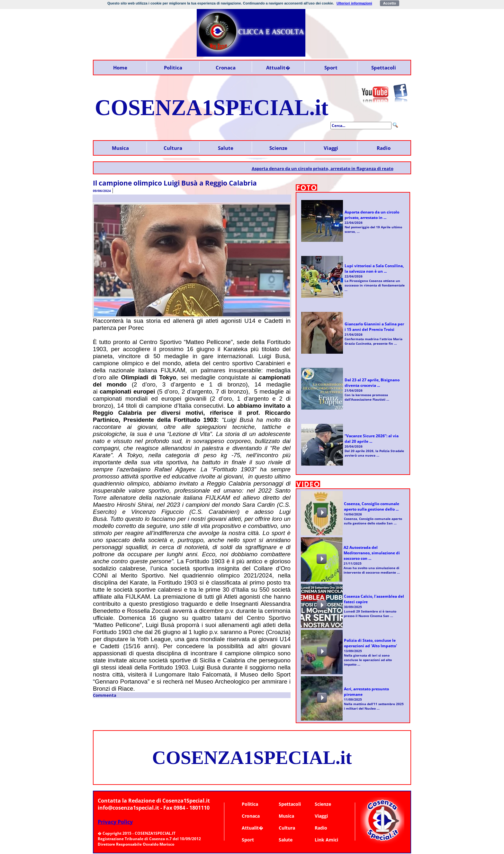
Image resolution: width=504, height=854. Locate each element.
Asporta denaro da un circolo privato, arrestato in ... (372, 215)
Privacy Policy (115, 822)
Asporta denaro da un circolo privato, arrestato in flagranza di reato (327, 168)
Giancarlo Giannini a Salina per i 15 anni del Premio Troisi (374, 327)
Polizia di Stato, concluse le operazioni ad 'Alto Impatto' (370, 643)
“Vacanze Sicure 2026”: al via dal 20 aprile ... (372, 439)
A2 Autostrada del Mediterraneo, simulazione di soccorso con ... (372, 553)
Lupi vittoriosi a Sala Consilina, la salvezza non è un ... (374, 268)
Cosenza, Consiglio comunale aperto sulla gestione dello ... (372, 506)
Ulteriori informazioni (354, 3)
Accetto (390, 3)
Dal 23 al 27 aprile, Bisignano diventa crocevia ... (372, 383)
